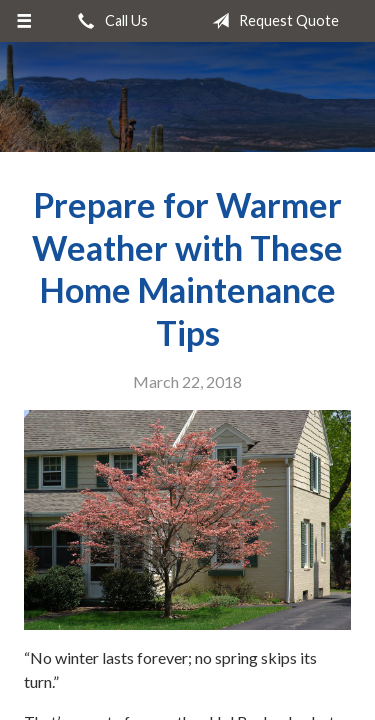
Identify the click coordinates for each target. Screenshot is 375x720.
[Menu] (24, 21)
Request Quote (271, 21)
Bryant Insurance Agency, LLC (188, 97)
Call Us (109, 21)
